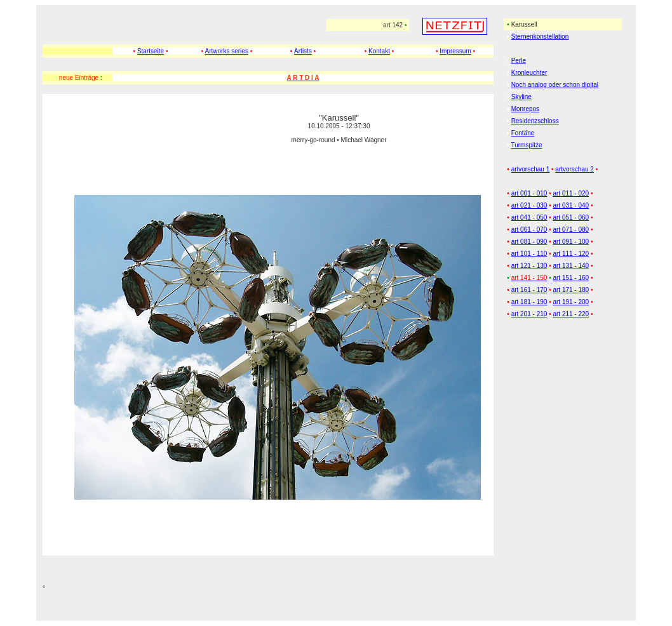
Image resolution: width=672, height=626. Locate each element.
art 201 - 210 (529, 314)
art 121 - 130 (529, 266)
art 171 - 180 (571, 290)
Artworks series (227, 51)
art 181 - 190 (529, 302)
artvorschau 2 (575, 169)
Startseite (151, 51)
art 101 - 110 (529, 254)
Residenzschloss (535, 121)
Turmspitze (526, 145)
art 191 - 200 (571, 302)
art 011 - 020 (571, 193)
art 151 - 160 (571, 278)
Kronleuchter (529, 73)
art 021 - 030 (529, 205)
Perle (519, 61)
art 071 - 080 (571, 230)
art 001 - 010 (529, 193)
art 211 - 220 (571, 314)
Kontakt (379, 51)
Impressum (455, 51)
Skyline (521, 97)
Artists (303, 51)
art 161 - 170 (529, 290)
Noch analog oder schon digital (555, 85)
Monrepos (525, 109)
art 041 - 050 (529, 217)
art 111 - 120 (571, 254)
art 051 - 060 (571, 217)
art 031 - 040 (571, 205)
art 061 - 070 (529, 230)
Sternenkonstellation (540, 37)
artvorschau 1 (531, 169)
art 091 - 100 (571, 242)
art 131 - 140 (571, 266)
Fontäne (523, 133)
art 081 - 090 (529, 242)
